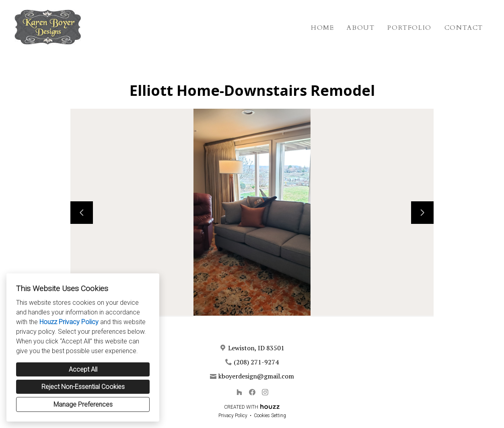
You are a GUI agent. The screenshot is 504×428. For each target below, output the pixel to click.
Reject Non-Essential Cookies (83, 387)
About (361, 28)
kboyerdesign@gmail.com (256, 376)
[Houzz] (239, 392)
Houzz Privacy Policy (69, 322)
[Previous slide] (82, 213)
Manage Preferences (83, 404)
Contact (464, 28)
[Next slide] (422, 213)
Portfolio (409, 28)
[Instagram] (265, 392)
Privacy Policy (233, 416)
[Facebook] (252, 392)
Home (322, 28)
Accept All (83, 369)
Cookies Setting (270, 416)
